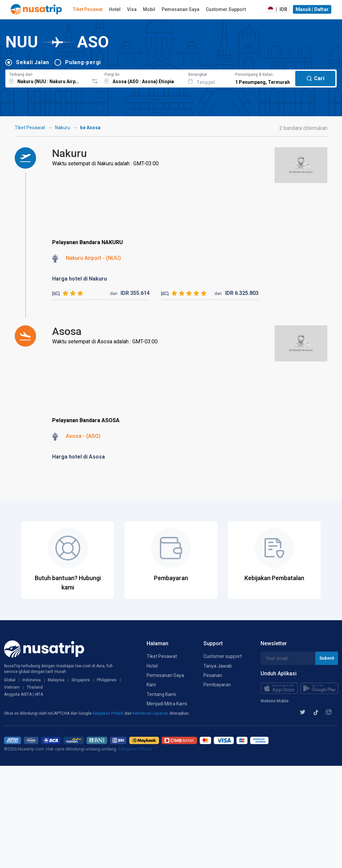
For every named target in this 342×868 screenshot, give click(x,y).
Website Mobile (275, 701)
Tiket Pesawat (88, 9)
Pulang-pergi (83, 62)
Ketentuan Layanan (151, 713)
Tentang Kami (161, 694)
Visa (132, 9)
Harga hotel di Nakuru (79, 279)
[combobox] (47, 77)
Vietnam (12, 687)
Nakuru (63, 128)
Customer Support (226, 9)
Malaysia (56, 680)
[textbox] (47, 77)
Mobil (149, 9)
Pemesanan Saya (181, 9)
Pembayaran (217, 685)
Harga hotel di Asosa (78, 457)
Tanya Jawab (218, 666)
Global (10, 680)
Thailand (35, 687)
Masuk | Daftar (312, 9)
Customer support (223, 656)
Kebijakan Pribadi (109, 713)
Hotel (115, 9)
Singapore (81, 680)
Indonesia (32, 680)
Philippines (107, 680)
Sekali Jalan (33, 62)
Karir (151, 685)
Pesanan (213, 675)
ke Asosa (90, 128)
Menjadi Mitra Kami (167, 704)
